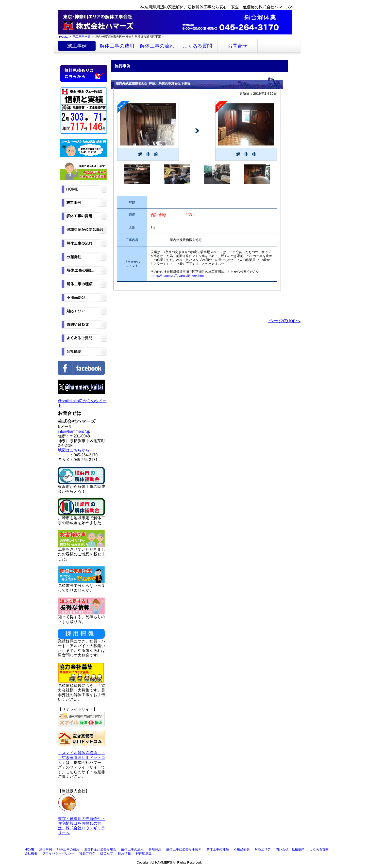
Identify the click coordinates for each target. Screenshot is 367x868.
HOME (63, 37)
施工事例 (77, 46)
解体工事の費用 (117, 46)
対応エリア (263, 849)
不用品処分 (242, 849)
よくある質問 (197, 46)
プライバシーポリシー (58, 853)
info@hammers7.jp (74, 431)
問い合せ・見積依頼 (290, 849)
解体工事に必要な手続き (184, 849)
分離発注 (155, 849)
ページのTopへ (284, 321)
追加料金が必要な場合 (100, 849)
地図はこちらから (74, 450)
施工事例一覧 (82, 37)
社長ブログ (87, 853)
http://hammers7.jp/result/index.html (179, 276)
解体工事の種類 (218, 849)
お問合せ (237, 46)
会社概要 (31, 853)
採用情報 (124, 853)
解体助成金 (144, 853)
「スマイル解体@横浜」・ (82, 753)
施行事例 (46, 849)
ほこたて (107, 853)
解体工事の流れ (157, 46)
